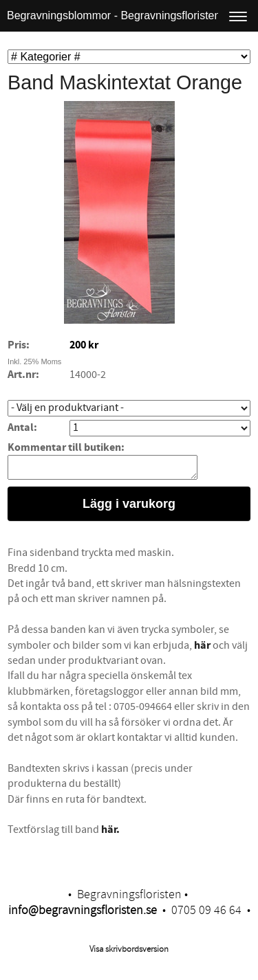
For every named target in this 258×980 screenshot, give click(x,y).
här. (110, 834)
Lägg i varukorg (129, 508)
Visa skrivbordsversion (129, 953)
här (202, 649)
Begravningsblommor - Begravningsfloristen (114, 15)
